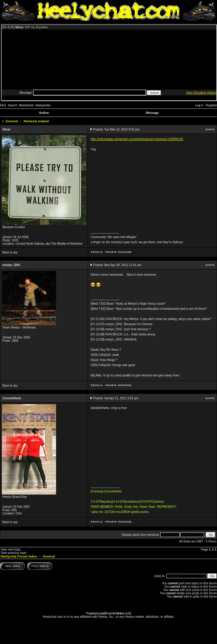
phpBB (103, 613)
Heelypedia (43, 105)
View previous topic (14, 553)
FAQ (3, 105)
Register (211, 105)
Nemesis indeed (36, 121)
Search (13, 105)
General (12, 121)
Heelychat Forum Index (19, 556)
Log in (199, 105)
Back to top (10, 252)
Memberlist (26, 105)
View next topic (11, 550)
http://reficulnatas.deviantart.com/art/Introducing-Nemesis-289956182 (137, 139)
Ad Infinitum (118, 613)
